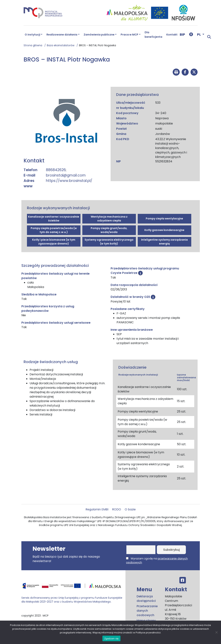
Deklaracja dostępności (146, 599)
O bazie (130, 509)
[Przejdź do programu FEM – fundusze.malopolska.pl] (72, 587)
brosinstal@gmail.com (66, 175)
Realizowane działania (62, 35)
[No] (216, 632)
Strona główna (34, 45)
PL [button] (199, 34)
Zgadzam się (111, 639)
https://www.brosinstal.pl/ (69, 181)
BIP (182, 34)
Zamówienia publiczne (99, 35)
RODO (117, 509)
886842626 (56, 170)
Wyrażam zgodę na (157, 560)
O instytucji (33, 35)
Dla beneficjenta (153, 35)
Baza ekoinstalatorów (62, 45)
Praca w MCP (129, 35)
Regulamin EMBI (97, 509)
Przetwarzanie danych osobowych (147, 611)
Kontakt (172, 35)
